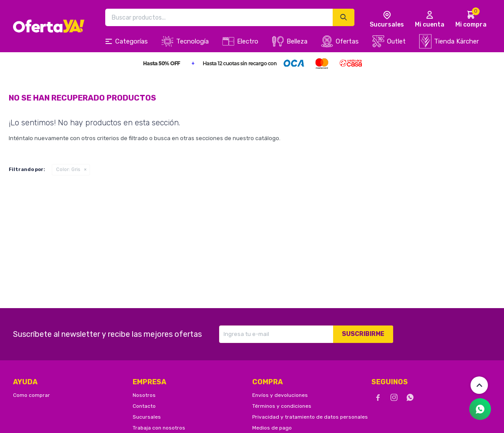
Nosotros (144, 395)
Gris (68, 170)
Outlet (396, 41)
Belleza (297, 41)
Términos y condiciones (282, 406)
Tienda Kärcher (456, 41)
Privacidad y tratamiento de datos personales (310, 417)
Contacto (144, 406)
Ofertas (347, 41)
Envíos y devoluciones (280, 395)
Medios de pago (272, 428)
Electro (248, 41)
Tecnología (192, 41)
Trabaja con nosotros (159, 428)
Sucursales (147, 417)
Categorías (132, 41)
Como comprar (32, 395)
